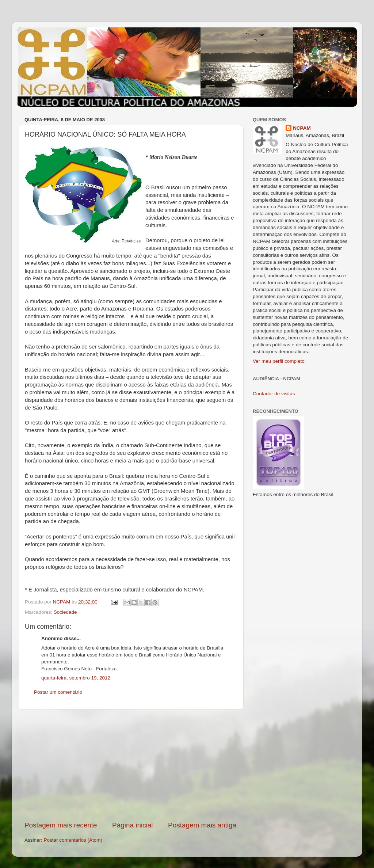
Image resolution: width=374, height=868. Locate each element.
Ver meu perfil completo (279, 361)
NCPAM (302, 128)
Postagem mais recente (61, 825)
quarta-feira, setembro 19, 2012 (76, 678)
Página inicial (132, 825)
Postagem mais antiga (202, 825)
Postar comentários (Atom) (73, 840)
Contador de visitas (274, 394)
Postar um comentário (58, 692)
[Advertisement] (130, 765)
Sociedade (65, 612)
